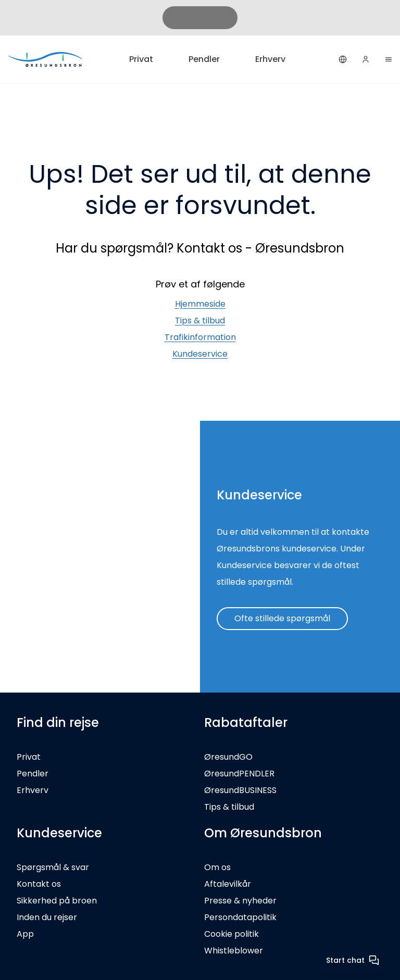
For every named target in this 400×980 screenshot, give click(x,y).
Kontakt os (39, 884)
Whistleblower (234, 951)
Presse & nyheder (240, 901)
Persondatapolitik (240, 917)
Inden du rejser (47, 917)
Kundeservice (200, 354)
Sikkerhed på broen (57, 901)
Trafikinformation (200, 337)
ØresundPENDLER (239, 774)
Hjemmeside (200, 304)
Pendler (204, 59)
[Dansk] (343, 59)
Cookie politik (232, 934)
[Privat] (46, 59)
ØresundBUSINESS (240, 790)
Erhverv (270, 59)
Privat (141, 59)
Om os (217, 867)
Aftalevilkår (228, 884)
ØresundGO (228, 757)
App (25, 934)
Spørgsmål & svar (53, 867)
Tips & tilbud (200, 321)
